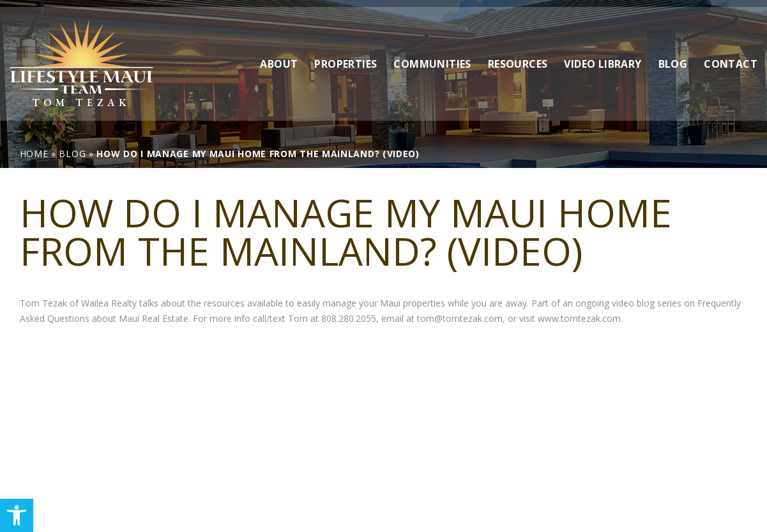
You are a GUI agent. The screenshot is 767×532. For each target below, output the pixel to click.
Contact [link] (731, 57)
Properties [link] (346, 57)
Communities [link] (432, 57)
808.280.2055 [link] (349, 318)
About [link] (279, 57)
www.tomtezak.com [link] (579, 318)
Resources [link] (518, 57)
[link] (17, 515)
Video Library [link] (603, 57)
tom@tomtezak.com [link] (460, 318)
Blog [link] (673, 57)
